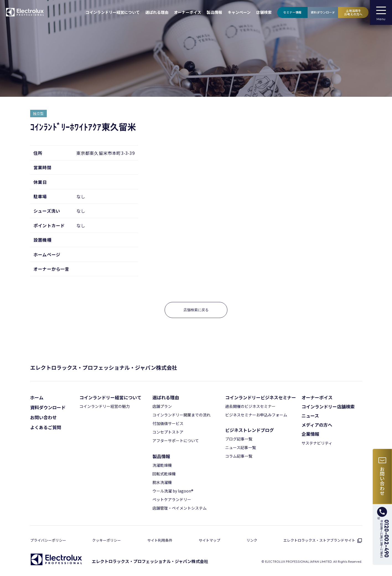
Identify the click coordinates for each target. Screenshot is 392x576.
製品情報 (214, 12)
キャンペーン (239, 12)
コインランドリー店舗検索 (328, 406)
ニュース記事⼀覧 (241, 447)
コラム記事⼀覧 (239, 456)
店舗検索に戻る (196, 310)
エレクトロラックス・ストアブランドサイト (323, 540)
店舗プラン (162, 406)
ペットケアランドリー (172, 499)
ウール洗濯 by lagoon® (173, 491)
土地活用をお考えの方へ (353, 12)
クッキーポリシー (107, 540)
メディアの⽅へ (317, 425)
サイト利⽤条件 (160, 540)
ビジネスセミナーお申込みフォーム (256, 415)
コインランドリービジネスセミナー (261, 397)
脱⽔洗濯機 (162, 482)
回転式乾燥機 (164, 474)
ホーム (37, 397)
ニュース (310, 416)
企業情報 (310, 434)
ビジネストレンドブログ (250, 430)
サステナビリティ (317, 443)
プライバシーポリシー (48, 540)
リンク (252, 540)
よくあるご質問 (46, 427)
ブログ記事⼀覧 (239, 439)
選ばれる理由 (157, 12)
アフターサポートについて (176, 441)
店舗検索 (264, 12)
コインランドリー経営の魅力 (105, 406)
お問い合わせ (43, 417)
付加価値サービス (168, 423)
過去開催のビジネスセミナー (250, 406)
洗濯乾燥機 (162, 465)
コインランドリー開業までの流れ (181, 415)
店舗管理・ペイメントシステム (180, 508)
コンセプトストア (168, 432)
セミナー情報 (292, 12)
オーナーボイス (188, 12)
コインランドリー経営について (113, 12)
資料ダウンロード (323, 12)
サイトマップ (209, 540)
